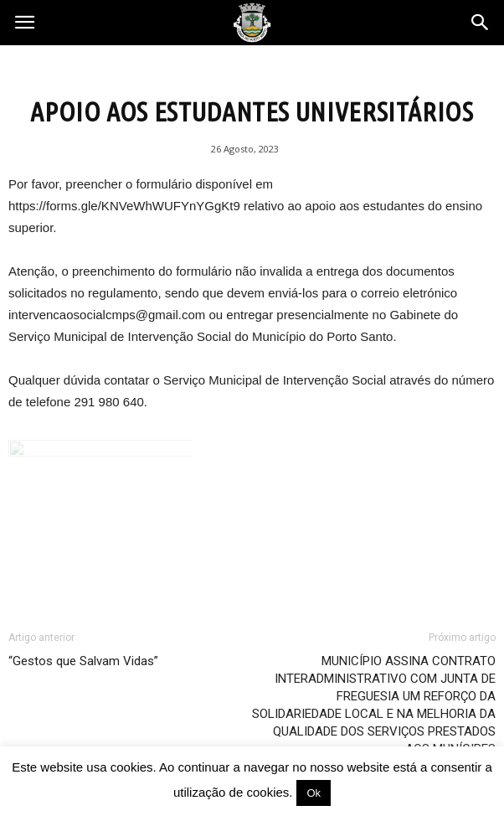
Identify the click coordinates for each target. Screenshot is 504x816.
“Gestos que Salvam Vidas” (83, 661)
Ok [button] (314, 793)
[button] (481, 23)
